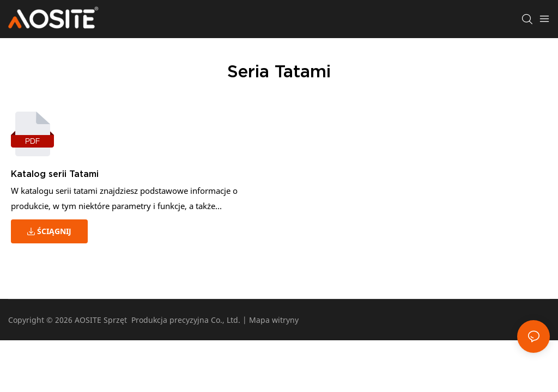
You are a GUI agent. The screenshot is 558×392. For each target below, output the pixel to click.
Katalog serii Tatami (55, 174)
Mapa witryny (274, 320)
